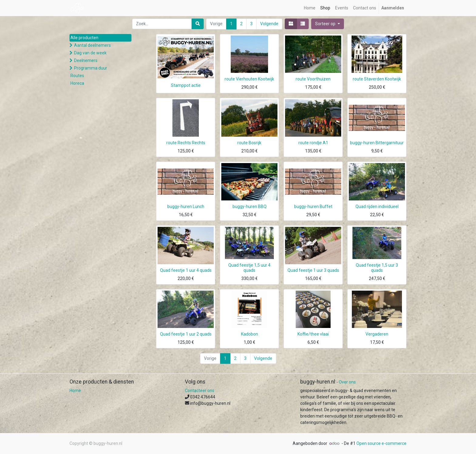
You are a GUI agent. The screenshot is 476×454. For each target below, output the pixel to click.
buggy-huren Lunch (186, 207)
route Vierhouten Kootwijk (249, 79)
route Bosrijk (249, 143)
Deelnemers (86, 60)
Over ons (347, 382)
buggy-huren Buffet (313, 207)
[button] (328, 24)
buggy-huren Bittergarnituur (377, 143)
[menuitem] (310, 8)
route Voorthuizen (313, 79)
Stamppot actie (186, 85)
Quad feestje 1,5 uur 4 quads (249, 268)
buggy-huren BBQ (250, 207)
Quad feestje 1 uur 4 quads (186, 270)
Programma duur (91, 68)
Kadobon (250, 334)
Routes (77, 76)
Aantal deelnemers (92, 45)
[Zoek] (198, 24)
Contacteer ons (200, 391)
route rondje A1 (313, 143)
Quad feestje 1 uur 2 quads (186, 334)
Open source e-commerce (381, 443)
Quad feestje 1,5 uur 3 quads (377, 268)
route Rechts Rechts (186, 143)
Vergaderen (377, 334)
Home (75, 391)
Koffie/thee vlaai (313, 334)
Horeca (77, 83)
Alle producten (84, 38)
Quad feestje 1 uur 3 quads (313, 270)
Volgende (269, 24)
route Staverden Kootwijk (377, 79)
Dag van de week (90, 53)
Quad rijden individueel (377, 207)
